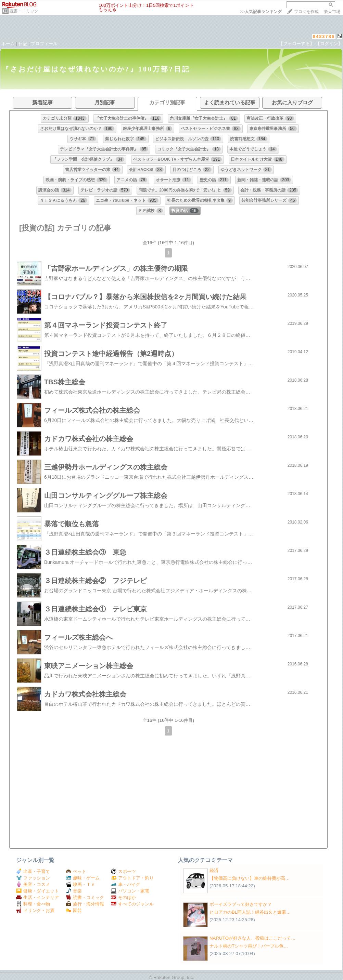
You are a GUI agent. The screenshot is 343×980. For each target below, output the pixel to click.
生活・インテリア (37, 897)
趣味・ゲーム (83, 878)
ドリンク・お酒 (35, 910)
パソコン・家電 (130, 891)
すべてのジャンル (132, 904)
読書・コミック (24, 11)
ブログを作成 (306, 12)
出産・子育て (33, 871)
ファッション (33, 878)
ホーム (8, 44)
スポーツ (123, 871)
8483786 (324, 36)
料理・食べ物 (33, 904)
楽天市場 (332, 12)
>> (261, 12)
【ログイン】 (329, 44)
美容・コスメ (33, 884)
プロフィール (44, 44)
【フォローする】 (296, 44)
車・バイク (126, 884)
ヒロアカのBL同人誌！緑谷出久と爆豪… (250, 912)
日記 (23, 44)
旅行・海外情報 (85, 904)
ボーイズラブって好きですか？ (241, 904)
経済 (214, 870)
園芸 (74, 910)
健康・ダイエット (37, 891)
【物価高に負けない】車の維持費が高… (250, 878)
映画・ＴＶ (80, 884)
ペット (76, 871)
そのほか (123, 897)
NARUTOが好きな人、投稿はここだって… (252, 938)
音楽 (74, 891)
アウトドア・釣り (132, 878)
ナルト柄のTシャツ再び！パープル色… (249, 946)
